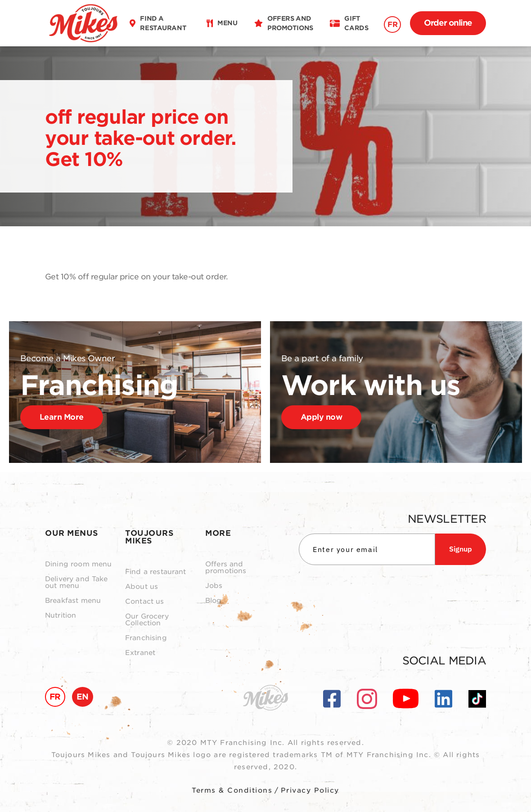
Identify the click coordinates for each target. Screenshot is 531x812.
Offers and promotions (226, 568)
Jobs (214, 586)
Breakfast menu (73, 601)
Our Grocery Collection (147, 620)
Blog (214, 601)
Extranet (140, 653)
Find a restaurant (156, 572)
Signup (461, 549)
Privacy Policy (310, 790)
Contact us (145, 602)
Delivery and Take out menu (76, 583)
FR (392, 25)
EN (83, 697)
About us (142, 587)
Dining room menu (78, 564)
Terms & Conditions (232, 790)
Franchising (146, 638)
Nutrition (61, 616)
